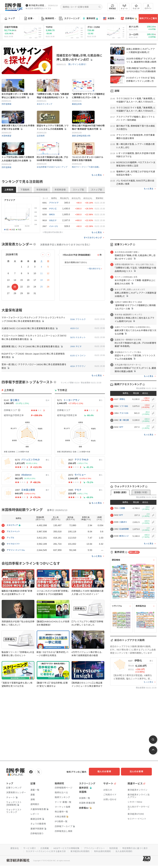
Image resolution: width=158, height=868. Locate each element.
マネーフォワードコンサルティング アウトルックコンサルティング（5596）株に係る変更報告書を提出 (34, 339)
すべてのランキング (93, 257)
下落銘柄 (25, 209)
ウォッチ (136, 7)
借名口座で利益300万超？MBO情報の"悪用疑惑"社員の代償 (88, 140)
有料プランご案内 (148, 18)
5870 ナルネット (78, 357)
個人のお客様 (107, 771)
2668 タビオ (76, 366)
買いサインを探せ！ (77, 65)
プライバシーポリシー (95, 847)
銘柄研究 (49, 19)
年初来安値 (60, 209)
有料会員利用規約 (103, 851)
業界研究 (90, 18)
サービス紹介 (28, 847)
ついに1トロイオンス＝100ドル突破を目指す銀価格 (88, 179)
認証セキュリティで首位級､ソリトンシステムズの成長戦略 (53, 140)
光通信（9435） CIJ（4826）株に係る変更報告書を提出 (31, 348)
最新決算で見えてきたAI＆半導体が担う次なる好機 (18, 140)
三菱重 (122, 508)
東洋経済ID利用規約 (80, 851)
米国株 (109, 19)
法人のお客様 (138, 771)
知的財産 (115, 847)
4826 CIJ (74, 348)
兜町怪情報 (7, 111)
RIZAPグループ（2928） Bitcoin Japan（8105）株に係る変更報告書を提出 (33, 376)
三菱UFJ (123, 522)
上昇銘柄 (9, 209)
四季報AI (129, 19)
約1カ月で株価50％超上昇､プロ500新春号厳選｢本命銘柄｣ (52, 179)
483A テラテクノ (78, 386)
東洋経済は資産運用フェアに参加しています (38, 5)
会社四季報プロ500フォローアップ (53, 187)
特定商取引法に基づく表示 (137, 847)
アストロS (124, 413)
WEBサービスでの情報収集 (66, 847)
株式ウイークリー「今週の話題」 (86, 187)
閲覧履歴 (112, 7)
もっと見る (97, 195)
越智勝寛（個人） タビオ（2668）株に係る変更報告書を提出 (33, 366)
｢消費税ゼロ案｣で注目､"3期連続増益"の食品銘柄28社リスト (53, 102)
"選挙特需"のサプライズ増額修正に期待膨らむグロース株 (88, 102)
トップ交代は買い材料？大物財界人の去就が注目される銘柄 (18, 179)
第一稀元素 (124, 420)
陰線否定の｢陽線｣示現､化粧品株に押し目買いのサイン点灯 (79, 58)
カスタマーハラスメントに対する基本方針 (45, 851)
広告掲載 (43, 847)
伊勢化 (122, 399)
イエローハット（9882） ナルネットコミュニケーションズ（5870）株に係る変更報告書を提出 (32, 357)
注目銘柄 (41, 149)
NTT (121, 427)
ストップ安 (97, 209)
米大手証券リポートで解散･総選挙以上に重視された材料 (18, 102)
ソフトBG (124, 406)
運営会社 (12, 847)
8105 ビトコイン (78, 376)
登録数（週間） (120, 492)
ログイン (148, 7)
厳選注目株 (77, 111)
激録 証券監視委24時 (82, 149)
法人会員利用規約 (125, 851)
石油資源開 (124, 529)
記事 (29, 19)
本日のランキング (45, 111)
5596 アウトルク (78, 339)
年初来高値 (42, 209)
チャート (124, 7)
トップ (10, 18)
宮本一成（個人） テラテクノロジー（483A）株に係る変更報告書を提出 (34, 386)
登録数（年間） (141, 492)
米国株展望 (7, 149)
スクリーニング (69, 18)
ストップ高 (78, 209)
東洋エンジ (124, 536)
